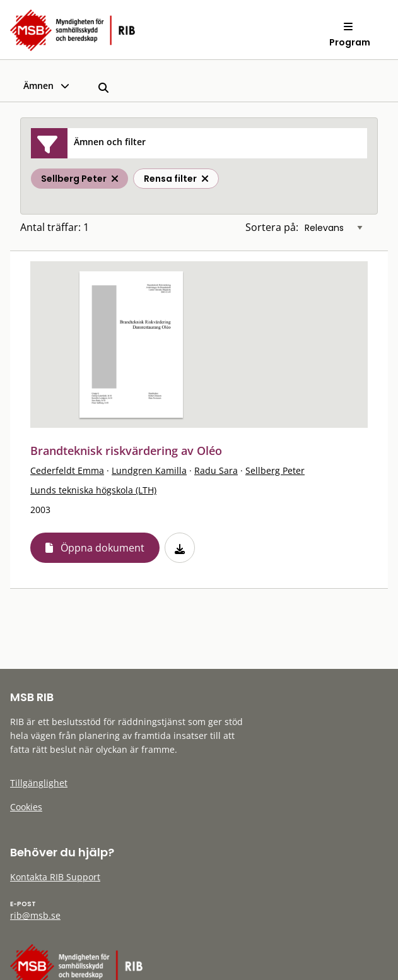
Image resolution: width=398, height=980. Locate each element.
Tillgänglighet (39, 783)
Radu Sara (216, 470)
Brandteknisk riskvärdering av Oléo (126, 451)
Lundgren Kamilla (149, 470)
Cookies (26, 807)
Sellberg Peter (275, 470)
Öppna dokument (102, 548)
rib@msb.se (35, 915)
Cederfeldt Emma (67, 470)
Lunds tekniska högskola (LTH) (93, 490)
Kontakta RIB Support (55, 877)
